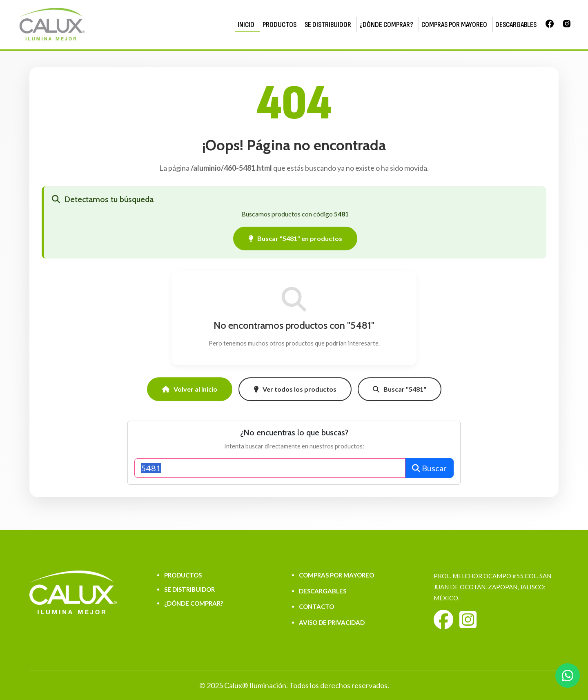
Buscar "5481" (400, 389)
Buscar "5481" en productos (295, 238)
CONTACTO (316, 606)
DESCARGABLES (516, 25)
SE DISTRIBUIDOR (328, 25)
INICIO (246, 25)
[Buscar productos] (270, 468)
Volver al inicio (190, 389)
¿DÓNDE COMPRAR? (386, 25)
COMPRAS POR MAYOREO (454, 25)
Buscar (429, 468)
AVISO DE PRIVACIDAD (332, 622)
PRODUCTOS (280, 25)
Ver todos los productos (295, 389)
